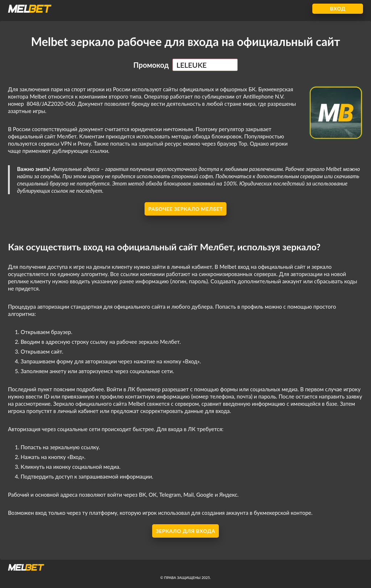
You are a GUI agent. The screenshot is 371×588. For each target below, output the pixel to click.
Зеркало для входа (185, 531)
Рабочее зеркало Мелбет (185, 209)
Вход (338, 9)
